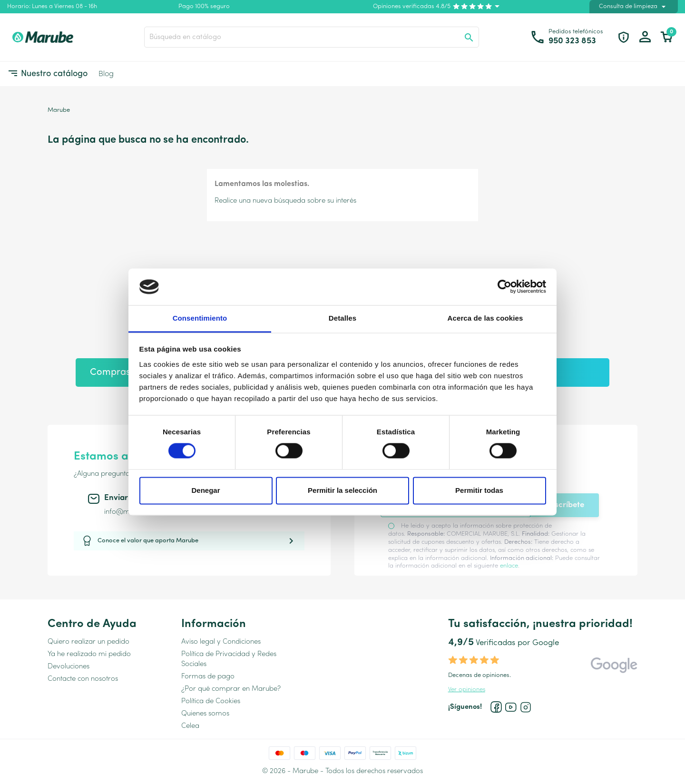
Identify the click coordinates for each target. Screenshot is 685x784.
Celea (190, 726)
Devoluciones (68, 667)
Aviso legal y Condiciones (221, 642)
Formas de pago (208, 677)
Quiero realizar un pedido (88, 642)
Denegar (205, 490)
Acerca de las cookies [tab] (485, 318)
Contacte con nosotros (83, 679)
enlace (509, 566)
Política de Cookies (211, 701)
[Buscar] (312, 37)
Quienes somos (205, 714)
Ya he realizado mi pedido (89, 654)
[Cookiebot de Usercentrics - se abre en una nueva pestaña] (504, 287)
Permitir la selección (342, 490)
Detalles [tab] (342, 318)
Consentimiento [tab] (200, 318)
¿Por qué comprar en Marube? (231, 689)
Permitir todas (479, 490)
